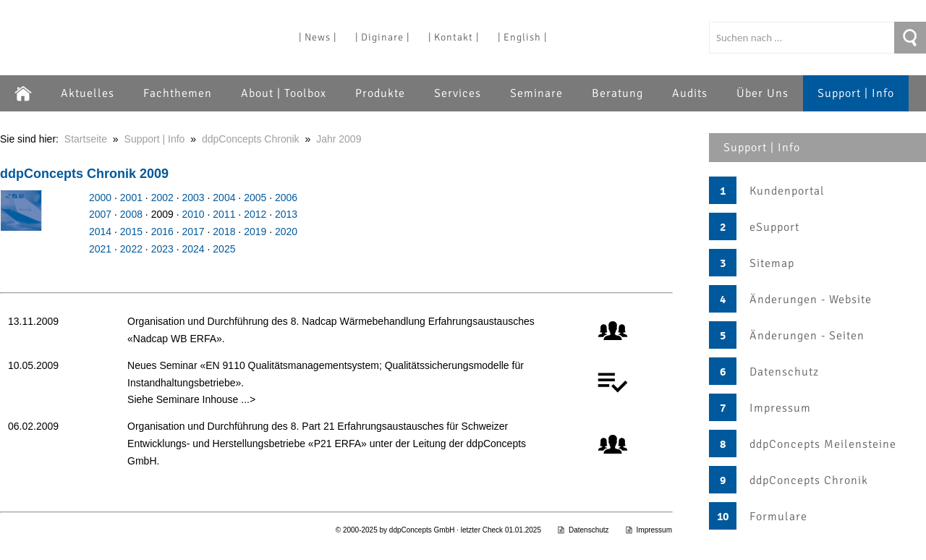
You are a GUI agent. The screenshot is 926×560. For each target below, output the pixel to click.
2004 (224, 198)
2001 (131, 198)
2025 (224, 249)
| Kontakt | (454, 37)
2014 (100, 232)
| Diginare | (382, 37)
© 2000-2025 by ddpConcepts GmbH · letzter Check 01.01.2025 (438, 530)
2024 (193, 249)
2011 (224, 214)
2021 (100, 249)
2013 (286, 214)
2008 (131, 214)
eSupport (774, 227)
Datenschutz (784, 372)
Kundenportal (787, 191)
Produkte (380, 93)
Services (458, 93)
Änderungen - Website (811, 300)
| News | (318, 37)
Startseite (86, 139)
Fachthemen (178, 93)
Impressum (780, 408)
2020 (286, 232)
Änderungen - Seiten (807, 336)
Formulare (778, 517)
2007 (100, 214)
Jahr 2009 (339, 139)
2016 (162, 232)
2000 (100, 198)
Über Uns (763, 93)
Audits (690, 93)
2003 (193, 198)
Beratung (617, 93)
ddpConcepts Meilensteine (823, 444)
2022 (131, 249)
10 (723, 517)
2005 (255, 198)
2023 (162, 249)
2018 (224, 232)
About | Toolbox (284, 93)
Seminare (536, 93)
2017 (193, 232)
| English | (522, 37)
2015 (131, 232)
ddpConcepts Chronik (809, 480)
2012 (255, 214)
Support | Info (856, 93)
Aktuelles (88, 93)
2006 (286, 198)
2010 (193, 214)
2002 (162, 198)
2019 (255, 232)
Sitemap (772, 263)
